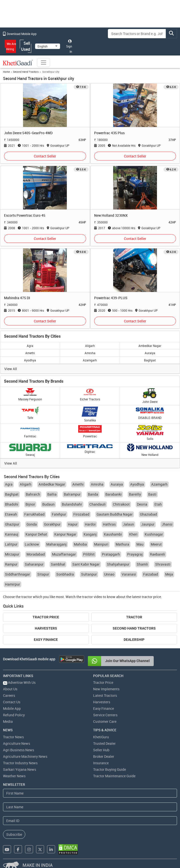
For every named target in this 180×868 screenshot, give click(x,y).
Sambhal (58, 564)
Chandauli (98, 504)
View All (11, 369)
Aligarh (90, 346)
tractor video (92, 597)
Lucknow (32, 544)
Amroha (90, 353)
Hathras (109, 524)
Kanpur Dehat (36, 534)
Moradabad (36, 554)
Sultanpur (89, 574)
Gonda (32, 524)
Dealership (134, 640)
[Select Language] (48, 46)
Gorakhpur (52, 524)
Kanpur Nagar (65, 534)
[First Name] (90, 793)
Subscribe (14, 834)
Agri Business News (19, 750)
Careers (9, 695)
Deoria (142, 504)
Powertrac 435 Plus (109, 133)
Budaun (48, 504)
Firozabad (81, 514)
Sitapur (43, 574)
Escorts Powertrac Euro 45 (25, 215)
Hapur (73, 524)
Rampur (11, 564)
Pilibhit (89, 554)
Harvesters (46, 628)
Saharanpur (34, 564)
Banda (93, 494)
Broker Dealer (104, 756)
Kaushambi (113, 534)
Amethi (30, 353)
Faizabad (151, 574)
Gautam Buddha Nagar (115, 514)
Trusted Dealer (104, 743)
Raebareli (157, 554)
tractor (27, 597)
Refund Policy (14, 715)
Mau (140, 544)
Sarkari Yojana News (20, 769)
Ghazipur (12, 524)
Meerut (156, 544)
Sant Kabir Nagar (86, 564)
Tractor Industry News (20, 763)
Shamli (142, 564)
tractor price (151, 597)
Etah (158, 504)
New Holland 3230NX (111, 215)
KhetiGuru (101, 737)
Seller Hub (101, 750)
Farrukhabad (34, 514)
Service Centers (105, 715)
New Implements (106, 689)
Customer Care (105, 721)
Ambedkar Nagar (150, 346)
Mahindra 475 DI (17, 298)
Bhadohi (12, 504)
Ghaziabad (148, 514)
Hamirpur (13, 584)
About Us (10, 689)
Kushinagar (154, 534)
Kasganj (90, 534)
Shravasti (163, 564)
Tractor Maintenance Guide (114, 776)
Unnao (109, 574)
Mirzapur (12, 554)
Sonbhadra (65, 574)
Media (8, 721)
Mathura (122, 544)
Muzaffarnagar (64, 554)
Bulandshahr (72, 504)
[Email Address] (90, 821)
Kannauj (12, 534)
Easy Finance (46, 640)
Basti (152, 494)
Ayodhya (30, 360)
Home (6, 72)
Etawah (11, 514)
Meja (169, 574)
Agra (30, 346)
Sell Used (26, 46)
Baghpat (150, 360)
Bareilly (135, 494)
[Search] (137, 34)
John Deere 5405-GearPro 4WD (28, 133)
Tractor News (13, 737)
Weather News (14, 776)
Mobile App (12, 708)
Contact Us (12, 702)
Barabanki (114, 494)
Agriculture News (17, 743)
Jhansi (167, 524)
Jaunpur (148, 524)
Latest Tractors (105, 695)
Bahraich (33, 494)
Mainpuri (101, 544)
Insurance (101, 763)
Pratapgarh (111, 554)
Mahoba (80, 544)
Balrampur (72, 494)
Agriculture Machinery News (25, 756)
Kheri (133, 534)
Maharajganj (56, 544)
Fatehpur (59, 514)
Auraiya (150, 353)
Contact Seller (45, 156)
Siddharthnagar (18, 574)
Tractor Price (46, 617)
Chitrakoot (121, 504)
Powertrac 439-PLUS (111, 298)
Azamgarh (90, 360)
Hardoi (90, 524)
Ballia (52, 494)
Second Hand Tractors (26, 72)
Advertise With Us (19, 682)
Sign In (69, 46)
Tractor (134, 617)
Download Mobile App (20, 34)
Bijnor (30, 504)
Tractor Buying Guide (110, 769)
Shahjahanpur (118, 564)
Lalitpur (11, 544)
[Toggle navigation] (44, 62)
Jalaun (128, 524)
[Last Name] (90, 807)
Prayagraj (135, 554)
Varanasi (129, 574)
